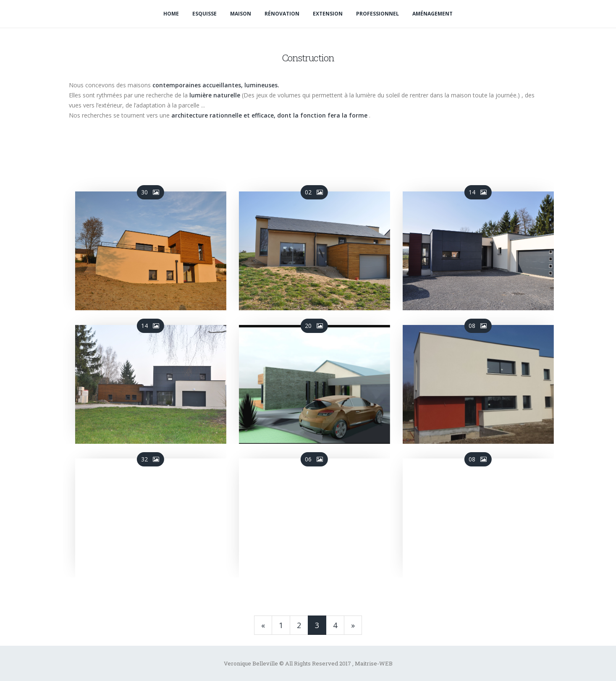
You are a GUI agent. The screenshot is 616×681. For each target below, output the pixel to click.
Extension (328, 14)
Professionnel (377, 14)
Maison (241, 14)
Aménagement (433, 14)
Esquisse (204, 14)
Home (171, 14)
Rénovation (282, 14)
